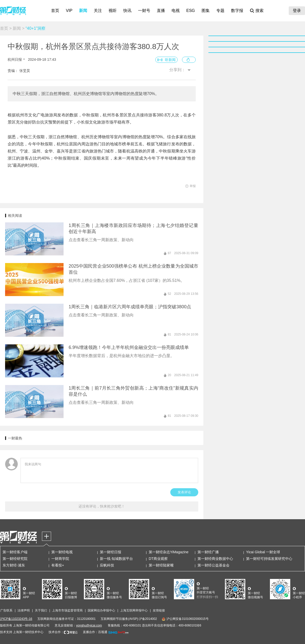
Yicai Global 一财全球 (263, 552)
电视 (176, 11)
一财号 (144, 11)
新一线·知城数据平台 (116, 559)
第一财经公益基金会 (213, 565)
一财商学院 (60, 559)
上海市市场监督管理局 (67, 610)
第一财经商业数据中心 (215, 559)
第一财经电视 (62, 552)
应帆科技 (107, 565)
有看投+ (58, 565)
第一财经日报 (111, 552)
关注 (98, 11)
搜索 (260, 11)
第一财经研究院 (15, 559)
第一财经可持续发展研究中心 (269, 559)
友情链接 (159, 610)
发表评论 (184, 492)
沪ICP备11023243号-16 (16, 619)
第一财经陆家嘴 (161, 565)
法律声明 (24, 610)
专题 (220, 11)
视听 (113, 11)
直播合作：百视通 (95, 632)
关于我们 (41, 610)
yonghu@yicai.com (89, 625)
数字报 (237, 11)
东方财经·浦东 (14, 565)
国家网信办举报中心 (101, 610)
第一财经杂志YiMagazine (169, 552)
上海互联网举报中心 (134, 610)
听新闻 (170, 60)
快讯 (127, 11)
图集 (206, 11)
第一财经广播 (208, 552)
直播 (161, 11)
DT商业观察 (158, 559)
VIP (69, 11)
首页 (55, 11)
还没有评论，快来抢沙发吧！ (102, 506)
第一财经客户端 (15, 552)
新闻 (83, 11)
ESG (191, 11)
